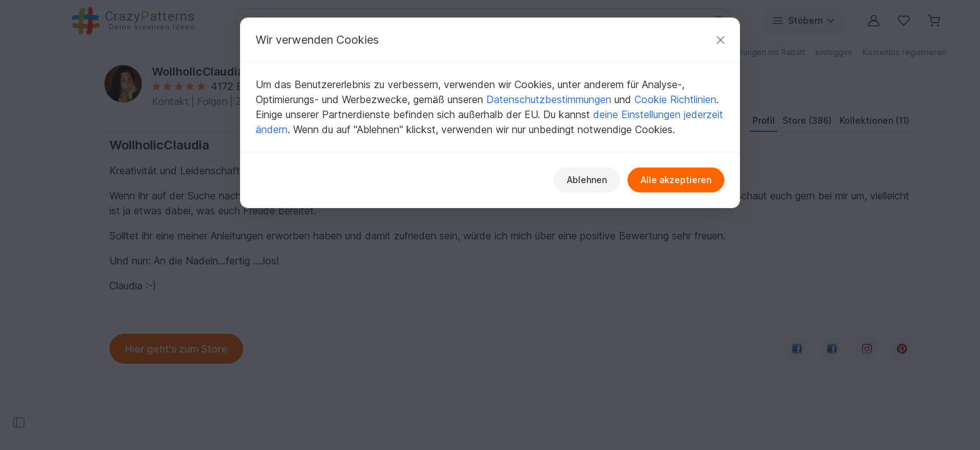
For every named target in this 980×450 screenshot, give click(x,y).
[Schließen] (721, 40)
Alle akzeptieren (676, 180)
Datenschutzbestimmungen (549, 99)
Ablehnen (587, 180)
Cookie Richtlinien (675, 99)
